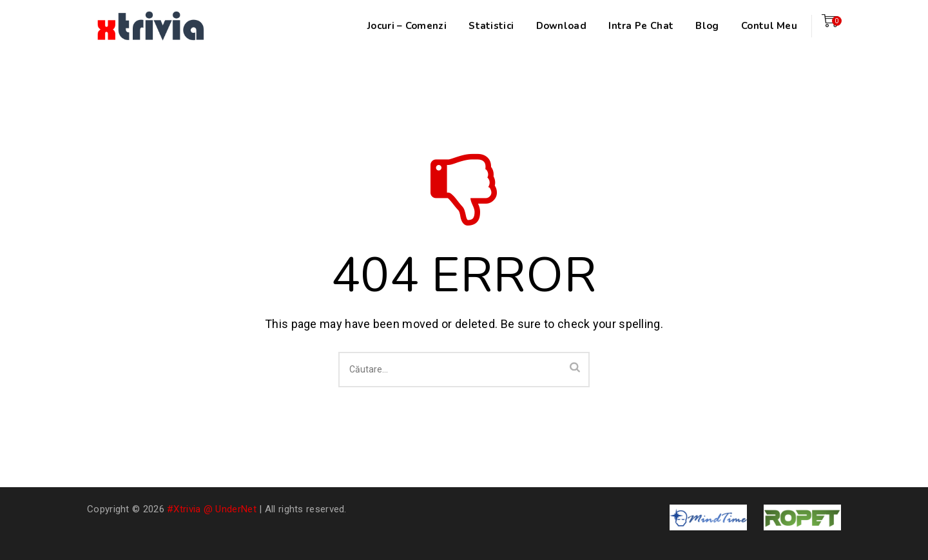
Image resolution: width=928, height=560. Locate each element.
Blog (707, 26)
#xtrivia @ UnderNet (212, 509)
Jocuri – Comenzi (407, 26)
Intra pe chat (641, 26)
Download (561, 26)
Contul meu (769, 26)
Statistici (491, 26)
